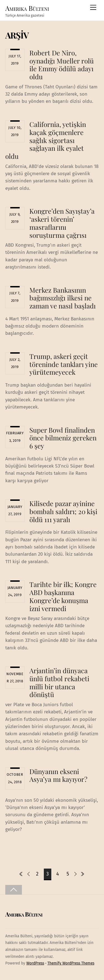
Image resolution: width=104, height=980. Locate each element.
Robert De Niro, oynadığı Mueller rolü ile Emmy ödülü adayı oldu (62, 65)
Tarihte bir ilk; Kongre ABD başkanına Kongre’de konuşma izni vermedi (63, 596)
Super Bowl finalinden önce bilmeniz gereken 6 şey (63, 438)
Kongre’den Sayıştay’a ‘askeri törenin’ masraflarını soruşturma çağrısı (62, 223)
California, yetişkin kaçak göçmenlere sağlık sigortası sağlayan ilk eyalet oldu (46, 140)
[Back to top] (14, 890)
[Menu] (93, 8)
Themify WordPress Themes (71, 963)
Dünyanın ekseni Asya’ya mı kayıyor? (58, 775)
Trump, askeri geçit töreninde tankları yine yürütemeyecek (64, 364)
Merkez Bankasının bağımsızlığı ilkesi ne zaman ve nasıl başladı (63, 298)
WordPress (35, 963)
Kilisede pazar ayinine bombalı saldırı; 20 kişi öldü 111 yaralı (63, 511)
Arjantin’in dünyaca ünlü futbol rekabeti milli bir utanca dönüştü (59, 682)
